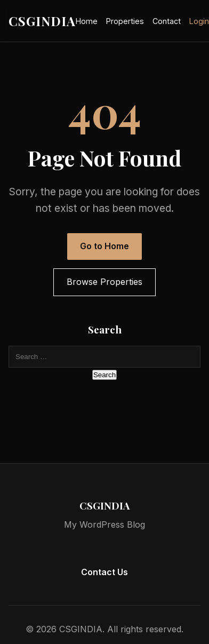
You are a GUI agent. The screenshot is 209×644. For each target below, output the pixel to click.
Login (199, 21)
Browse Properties (104, 282)
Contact (167, 21)
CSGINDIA (42, 21)
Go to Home (104, 246)
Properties (125, 21)
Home (87, 21)
